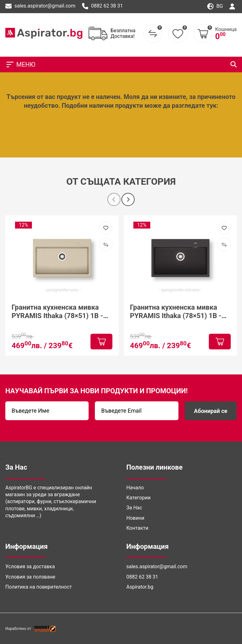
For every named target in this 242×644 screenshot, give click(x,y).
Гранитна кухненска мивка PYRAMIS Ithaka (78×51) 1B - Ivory (57, 312)
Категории (139, 498)
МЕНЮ (20, 64)
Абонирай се (211, 411)
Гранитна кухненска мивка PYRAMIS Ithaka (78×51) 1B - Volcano (176, 312)
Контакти (137, 528)
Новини (135, 518)
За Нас (134, 508)
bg (215, 6)
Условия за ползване (30, 577)
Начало (135, 488)
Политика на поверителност (39, 587)
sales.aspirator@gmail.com (40, 6)
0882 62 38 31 (103, 6)
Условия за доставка (30, 567)
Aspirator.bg (140, 587)
